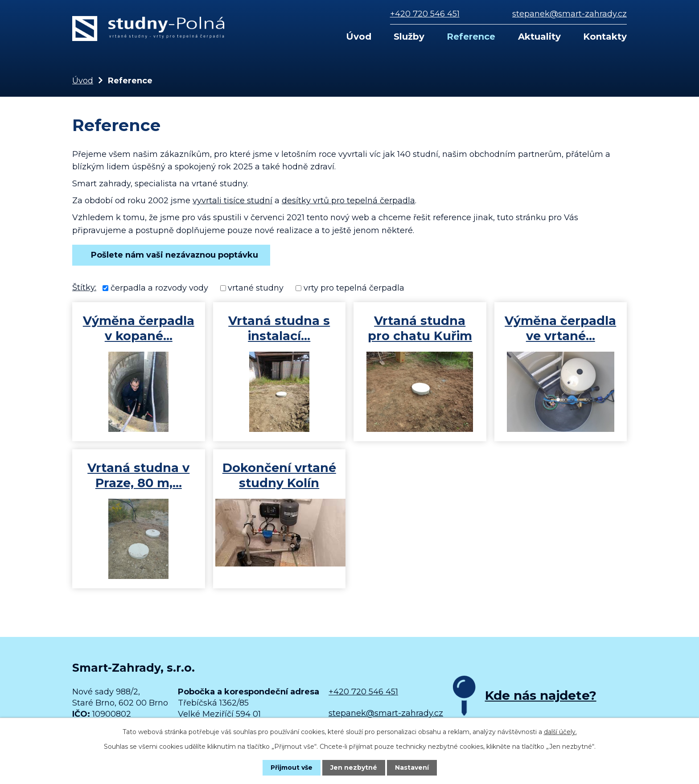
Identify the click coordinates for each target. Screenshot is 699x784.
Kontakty (605, 37)
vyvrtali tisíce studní (232, 201)
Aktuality (539, 37)
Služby (409, 37)
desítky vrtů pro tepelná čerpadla (348, 201)
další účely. (560, 732)
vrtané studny (256, 288)
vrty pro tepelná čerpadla (354, 288)
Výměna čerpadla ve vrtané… (560, 328)
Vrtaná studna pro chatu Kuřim (420, 328)
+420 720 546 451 (425, 14)
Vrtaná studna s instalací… (279, 328)
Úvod (359, 37)
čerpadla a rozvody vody (159, 288)
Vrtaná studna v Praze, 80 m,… (138, 475)
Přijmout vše (292, 768)
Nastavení (412, 768)
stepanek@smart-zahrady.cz (569, 14)
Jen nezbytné (354, 768)
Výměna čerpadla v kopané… (139, 328)
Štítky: (84, 287)
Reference (471, 37)
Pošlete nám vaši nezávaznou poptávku (171, 255)
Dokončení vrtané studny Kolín (279, 475)
